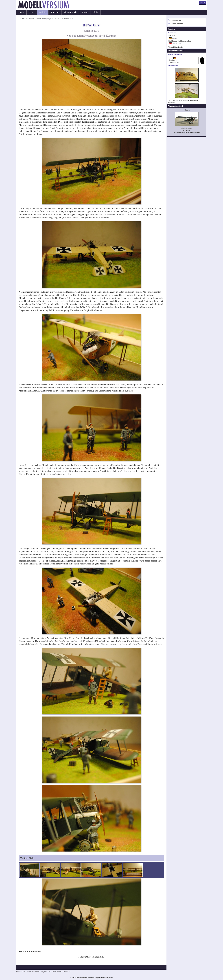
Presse (85, 12)
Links (111, 978)
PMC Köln (171, 36)
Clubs (95, 12)
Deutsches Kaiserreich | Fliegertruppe (187, 132)
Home (21, 12)
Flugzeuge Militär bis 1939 (53, 18)
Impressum (105, 978)
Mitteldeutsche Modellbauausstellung (180, 41)
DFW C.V (187, 130)
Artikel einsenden (177, 24)
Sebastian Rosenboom (190, 100)
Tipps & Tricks (71, 12)
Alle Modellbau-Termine (176, 47)
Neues (32, 12)
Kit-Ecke (55, 12)
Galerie (43, 12)
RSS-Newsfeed (176, 20)
